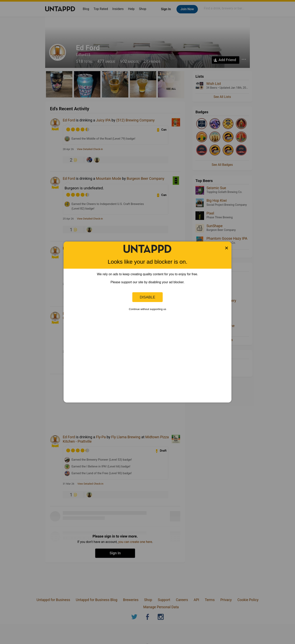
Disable (147, 297)
